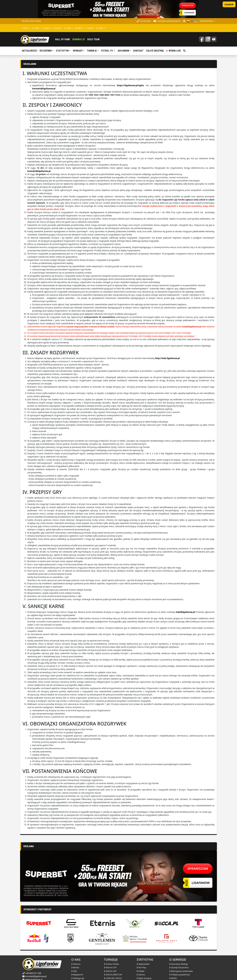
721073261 (144, 21)
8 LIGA (100, 28)
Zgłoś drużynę (155, 51)
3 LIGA (46, 28)
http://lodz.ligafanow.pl (167, 358)
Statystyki (62, 51)
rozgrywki (207, 21)
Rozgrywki (46, 51)
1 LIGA (25, 28)
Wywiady (78, 51)
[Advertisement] (111, 863)
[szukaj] (184, 51)
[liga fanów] (35, 39)
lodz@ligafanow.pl (167, 21)
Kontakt (138, 51)
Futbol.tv (107, 51)
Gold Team (93, 39)
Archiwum (123, 51)
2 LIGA (36, 28)
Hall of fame (62, 39)
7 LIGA (89, 28)
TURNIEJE (92, 51)
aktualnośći (29, 51)
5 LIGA (68, 28)
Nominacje (79, 39)
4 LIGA (57, 28)
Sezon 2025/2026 (31, 21)
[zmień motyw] (184, 21)
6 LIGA (79, 28)
